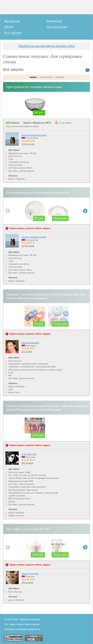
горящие (60, 77)
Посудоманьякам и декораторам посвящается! (38, 193)
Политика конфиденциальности (22, 629)
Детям (9, 27)
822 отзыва (27, 351)
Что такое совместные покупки (22, 624)
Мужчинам (54, 21)
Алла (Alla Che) (29, 454)
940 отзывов (27, 463)
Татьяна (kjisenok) (30, 573)
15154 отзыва (28, 144)
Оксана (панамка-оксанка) (34, 135)
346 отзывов (27, 582)
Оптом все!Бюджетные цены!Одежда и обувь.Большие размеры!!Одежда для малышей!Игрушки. (46, 408)
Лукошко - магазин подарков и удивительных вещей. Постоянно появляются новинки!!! (46, 296)
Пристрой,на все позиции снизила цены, (34, 87)
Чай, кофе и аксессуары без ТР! (28, 529)
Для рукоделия (57, 27)
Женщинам (12, 21)
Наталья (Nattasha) (30, 343)
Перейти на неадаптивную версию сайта (46, 46)
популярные (46, 77)
